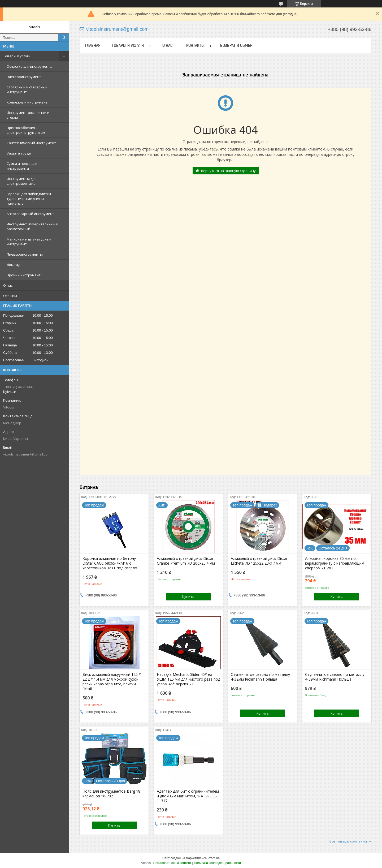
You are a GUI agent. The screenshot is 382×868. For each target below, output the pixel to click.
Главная (93, 45)
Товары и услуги (17, 56)
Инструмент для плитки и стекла (28, 115)
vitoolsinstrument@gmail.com (27, 454)
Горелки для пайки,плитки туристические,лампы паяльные (29, 199)
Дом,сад (13, 265)
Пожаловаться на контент (172, 863)
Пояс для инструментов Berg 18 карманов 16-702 (111, 794)
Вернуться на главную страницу (228, 171)
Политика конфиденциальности (217, 863)
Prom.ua (214, 858)
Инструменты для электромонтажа (21, 181)
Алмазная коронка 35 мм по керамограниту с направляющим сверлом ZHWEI (335, 563)
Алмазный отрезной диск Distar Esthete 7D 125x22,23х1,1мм (259, 561)
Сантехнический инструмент (31, 143)
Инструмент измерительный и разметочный (32, 226)
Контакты (195, 45)
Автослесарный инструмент (30, 214)
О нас (8, 285)
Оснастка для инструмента (29, 66)
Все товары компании (348, 841)
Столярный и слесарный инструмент (27, 89)
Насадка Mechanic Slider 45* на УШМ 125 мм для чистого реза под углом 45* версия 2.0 (188, 679)
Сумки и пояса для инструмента (22, 166)
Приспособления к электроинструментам (26, 130)
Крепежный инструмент (27, 102)
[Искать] (64, 37)
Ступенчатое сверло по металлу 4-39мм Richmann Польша (335, 677)
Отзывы (10, 296)
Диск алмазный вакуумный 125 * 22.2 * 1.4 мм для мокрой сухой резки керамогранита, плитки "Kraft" (112, 682)
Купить (188, 596)
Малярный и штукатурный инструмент (29, 242)
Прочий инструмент (24, 275)
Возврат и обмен (236, 45)
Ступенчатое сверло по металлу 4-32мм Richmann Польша (260, 677)
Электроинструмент (24, 77)
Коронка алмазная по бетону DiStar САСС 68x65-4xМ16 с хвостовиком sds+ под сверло (110, 563)
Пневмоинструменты (25, 254)
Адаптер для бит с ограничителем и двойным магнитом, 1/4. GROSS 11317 (188, 796)
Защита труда (19, 153)
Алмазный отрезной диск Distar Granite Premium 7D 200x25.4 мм (186, 561)
